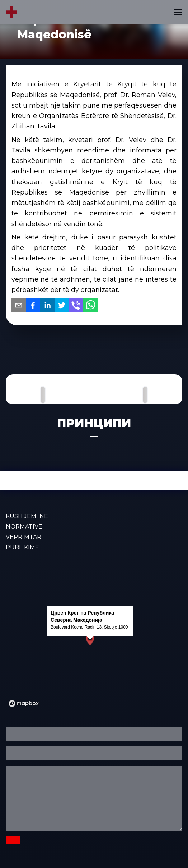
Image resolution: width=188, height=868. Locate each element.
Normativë (24, 527)
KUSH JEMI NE (27, 516)
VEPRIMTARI (24, 537)
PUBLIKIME (22, 547)
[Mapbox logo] (24, 703)
